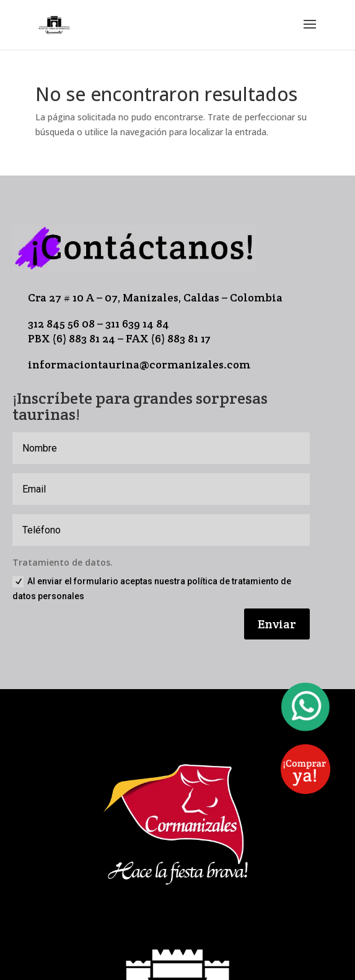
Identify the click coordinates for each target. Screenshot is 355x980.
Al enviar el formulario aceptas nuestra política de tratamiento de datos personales (152, 589)
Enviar (277, 624)
